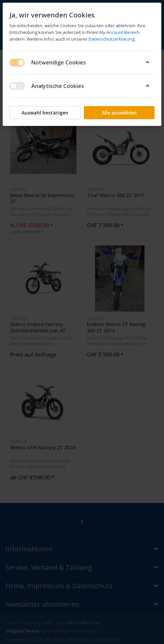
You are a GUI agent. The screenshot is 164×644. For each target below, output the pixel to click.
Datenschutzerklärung (112, 39)
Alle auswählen (119, 113)
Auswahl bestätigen (45, 113)
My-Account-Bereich (120, 32)
